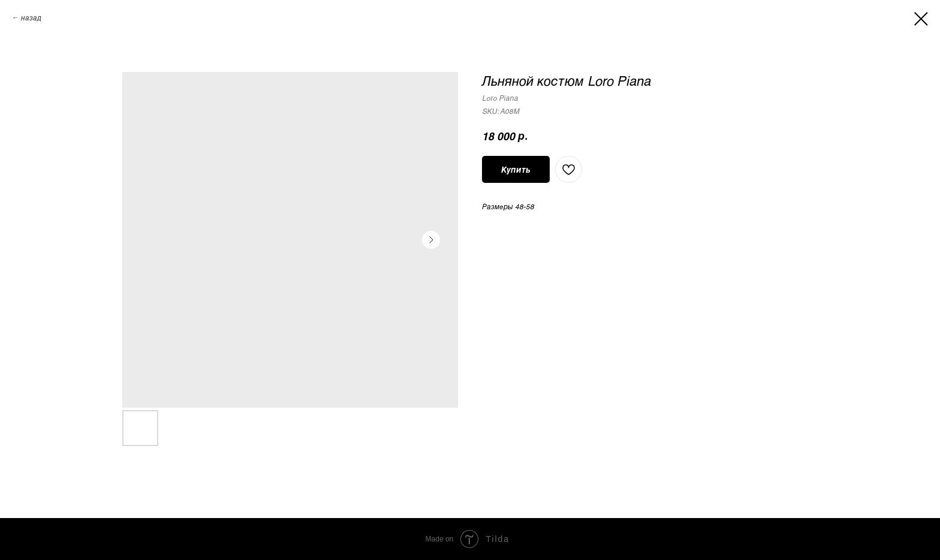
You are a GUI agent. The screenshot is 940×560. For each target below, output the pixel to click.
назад (31, 17)
